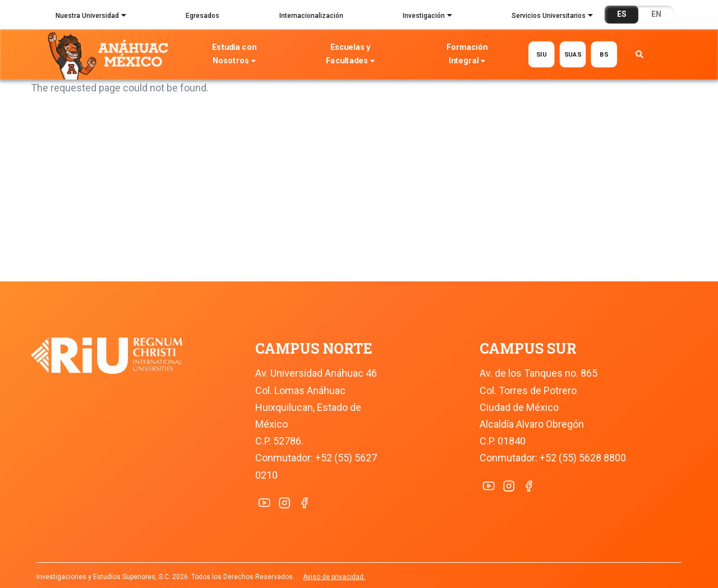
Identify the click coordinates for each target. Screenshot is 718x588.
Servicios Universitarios (552, 17)
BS (604, 54)
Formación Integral (467, 55)
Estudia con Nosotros (234, 55)
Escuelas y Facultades (351, 55)
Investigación (427, 17)
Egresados (202, 16)
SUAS (573, 54)
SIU (542, 54)
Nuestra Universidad (91, 17)
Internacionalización (311, 16)
